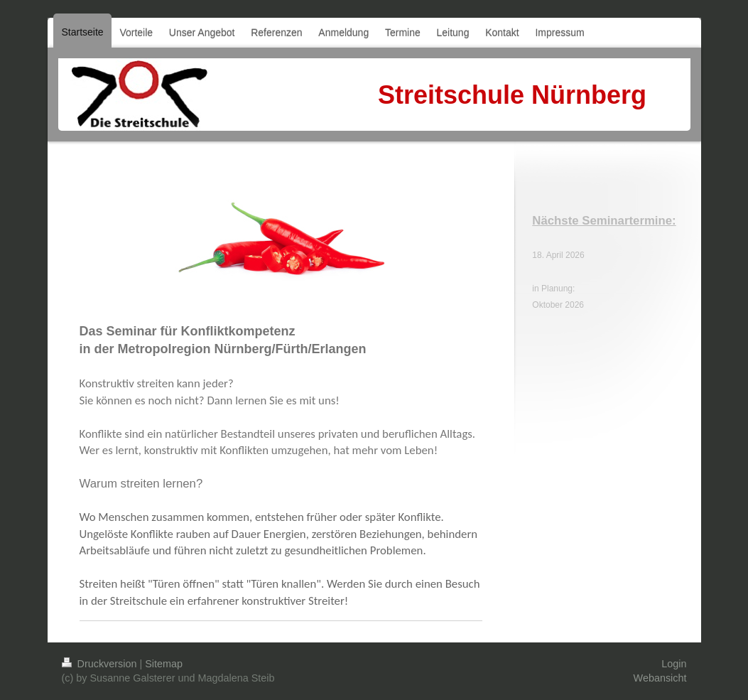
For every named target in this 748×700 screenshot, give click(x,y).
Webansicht (660, 678)
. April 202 (561, 255)
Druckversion (101, 664)
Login (674, 664)
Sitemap (164, 664)
